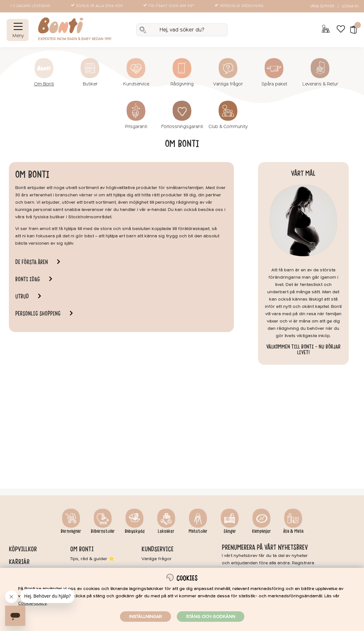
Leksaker (166, 531)
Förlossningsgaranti (182, 127)
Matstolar (198, 531)
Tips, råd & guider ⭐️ (92, 559)
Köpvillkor (23, 549)
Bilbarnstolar (103, 531)
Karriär (19, 562)
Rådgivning (182, 84)
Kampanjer (261, 531)
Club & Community (228, 127)
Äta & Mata (293, 531)
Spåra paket (274, 84)
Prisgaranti (136, 127)
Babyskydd (135, 531)
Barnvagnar (71, 531)
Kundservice (136, 84)
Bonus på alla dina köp (97, 6)
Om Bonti (44, 84)
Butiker (90, 84)
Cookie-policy (32, 603)
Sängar (230, 531)
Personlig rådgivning (240, 6)
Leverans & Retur (320, 84)
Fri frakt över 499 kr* (169, 6)
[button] (351, 30)
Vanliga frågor (228, 84)
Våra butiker (322, 6)
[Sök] (182, 30)
